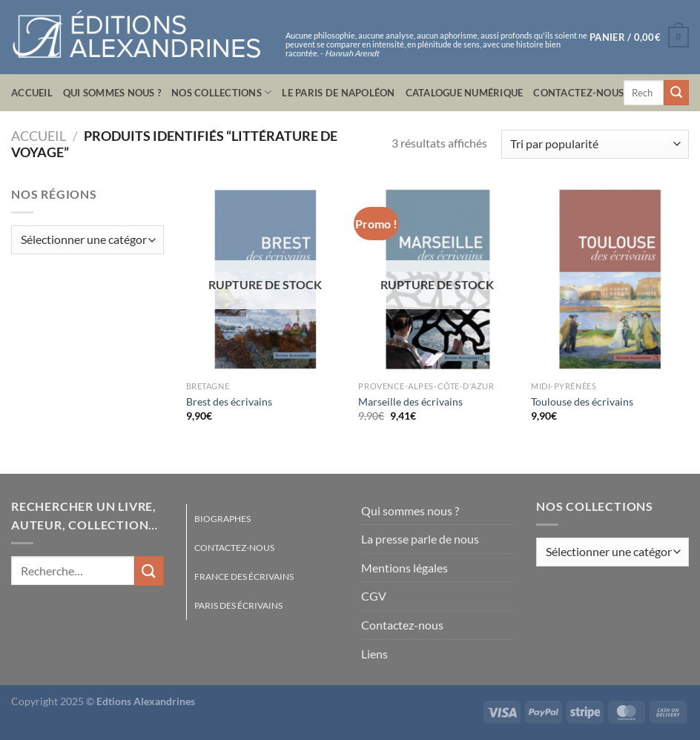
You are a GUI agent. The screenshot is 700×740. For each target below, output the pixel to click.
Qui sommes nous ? (112, 93)
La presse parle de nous (420, 539)
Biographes (222, 519)
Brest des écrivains (229, 402)
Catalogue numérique (465, 93)
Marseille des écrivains (410, 402)
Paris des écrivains (238, 605)
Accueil (32, 93)
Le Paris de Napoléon (338, 93)
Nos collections (221, 92)
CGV (374, 596)
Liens (374, 654)
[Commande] (595, 144)
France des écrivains (244, 577)
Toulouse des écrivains (582, 402)
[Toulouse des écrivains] (610, 279)
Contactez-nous (578, 93)
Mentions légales (405, 568)
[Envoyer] (676, 93)
